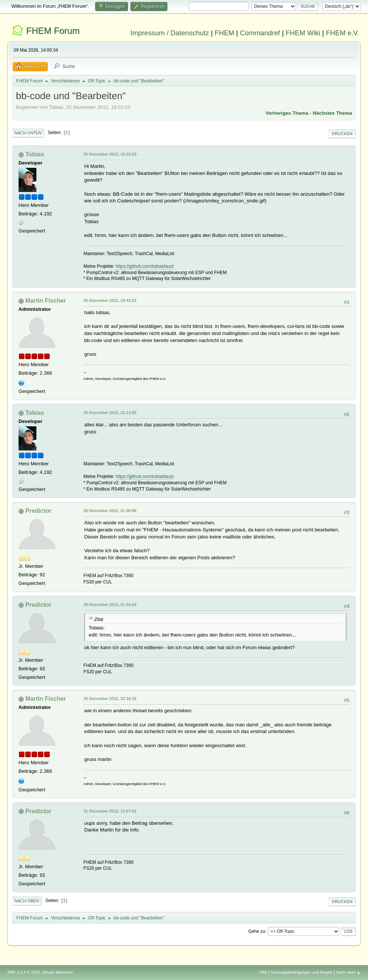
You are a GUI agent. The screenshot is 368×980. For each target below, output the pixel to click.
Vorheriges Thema (287, 113)
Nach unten (28, 133)
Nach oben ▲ (348, 972)
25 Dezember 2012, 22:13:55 (110, 413)
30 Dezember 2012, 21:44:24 (110, 605)
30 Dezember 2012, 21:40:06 (110, 511)
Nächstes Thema (332, 113)
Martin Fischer (45, 301)
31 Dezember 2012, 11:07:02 (110, 811)
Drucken (342, 134)
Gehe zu (257, 931)
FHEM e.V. (343, 33)
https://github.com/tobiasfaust (144, 266)
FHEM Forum (53, 31)
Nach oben (27, 901)
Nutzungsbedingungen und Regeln (302, 972)
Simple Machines (58, 972)
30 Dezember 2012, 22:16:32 (110, 699)
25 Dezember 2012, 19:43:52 (110, 300)
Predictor (38, 511)
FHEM (224, 33)
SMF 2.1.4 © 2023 (24, 972)
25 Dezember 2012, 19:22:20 (110, 154)
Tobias (35, 154)
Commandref (260, 33)
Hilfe (263, 972)
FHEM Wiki (303, 33)
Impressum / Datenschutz (170, 33)
